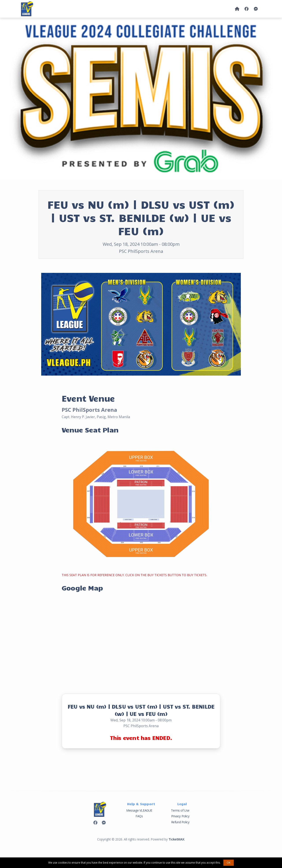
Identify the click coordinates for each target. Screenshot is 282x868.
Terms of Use (180, 810)
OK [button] (229, 863)
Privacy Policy (180, 816)
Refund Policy (180, 822)
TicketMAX (176, 839)
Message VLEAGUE (139, 810)
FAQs (139, 816)
